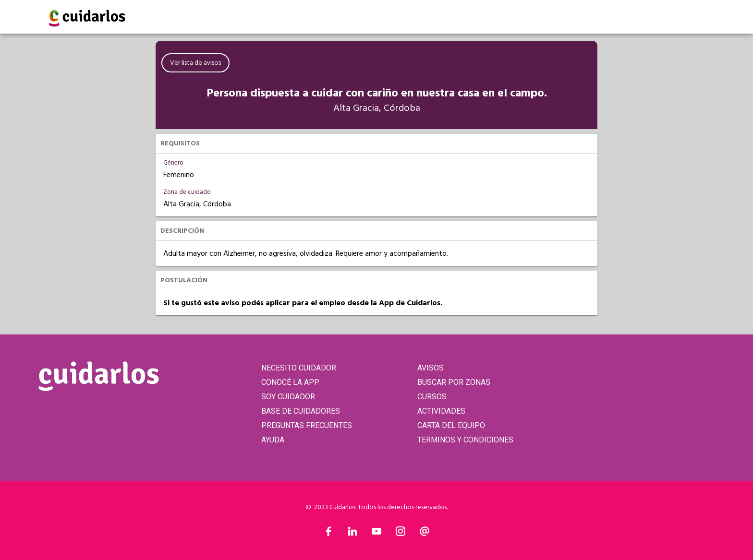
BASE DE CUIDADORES (301, 411)
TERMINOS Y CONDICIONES (465, 440)
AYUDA (273, 440)
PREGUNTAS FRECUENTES (307, 425)
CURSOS (432, 397)
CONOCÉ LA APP (290, 382)
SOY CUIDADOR (288, 397)
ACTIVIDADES (441, 411)
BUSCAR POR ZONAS (454, 382)
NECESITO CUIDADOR (299, 368)
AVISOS (431, 368)
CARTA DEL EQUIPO (451, 425)
